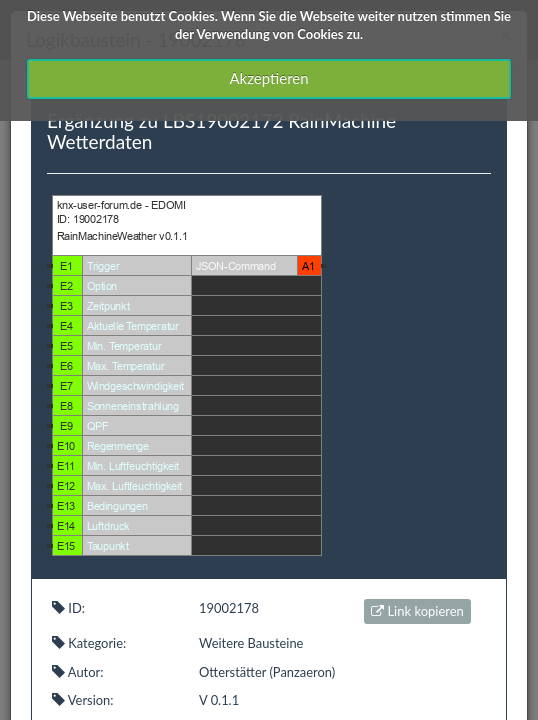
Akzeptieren (268, 78)
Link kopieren (417, 611)
